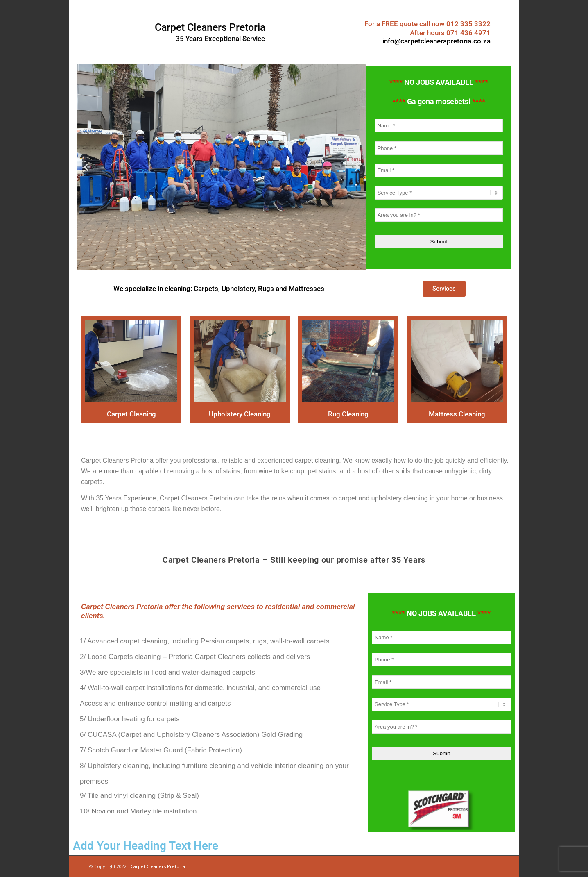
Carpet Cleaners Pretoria (158, 866)
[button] (86, 167)
